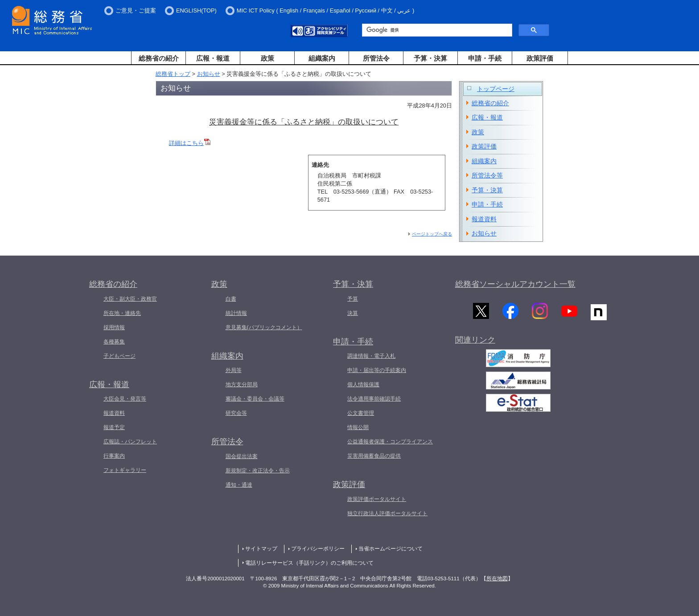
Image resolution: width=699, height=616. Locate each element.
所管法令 (376, 58)
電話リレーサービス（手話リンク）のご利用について (309, 563)
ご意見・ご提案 (136, 10)
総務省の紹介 (159, 58)
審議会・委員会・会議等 (255, 399)
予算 (353, 299)
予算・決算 (430, 58)
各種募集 (114, 342)
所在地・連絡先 (122, 313)
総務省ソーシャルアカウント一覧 (515, 284)
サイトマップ (261, 549)
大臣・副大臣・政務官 (130, 299)
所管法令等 (487, 175)
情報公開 (358, 427)
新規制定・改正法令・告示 (258, 471)
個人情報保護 (363, 384)
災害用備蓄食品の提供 (374, 456)
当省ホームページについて (391, 549)
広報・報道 (213, 58)
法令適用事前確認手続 (374, 399)
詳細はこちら (190, 143)
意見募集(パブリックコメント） (264, 327)
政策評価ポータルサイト (377, 499)
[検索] (436, 30)
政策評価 (540, 58)
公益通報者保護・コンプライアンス (390, 442)
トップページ (496, 89)
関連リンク (475, 341)
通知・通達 (239, 485)
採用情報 (114, 327)
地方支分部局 (242, 384)
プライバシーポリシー (318, 549)
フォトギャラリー (125, 470)
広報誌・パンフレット (130, 442)
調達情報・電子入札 (371, 356)
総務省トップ (173, 74)
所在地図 (497, 579)
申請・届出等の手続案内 (377, 370)
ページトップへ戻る (432, 234)
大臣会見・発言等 (125, 399)
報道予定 (114, 427)
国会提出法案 (242, 456)
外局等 (234, 370)
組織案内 (322, 58)
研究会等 (236, 413)
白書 (231, 299)
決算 (353, 313)
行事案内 (114, 456)
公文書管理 (361, 413)
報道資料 (484, 219)
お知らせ (209, 74)
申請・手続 (485, 58)
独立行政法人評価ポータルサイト (387, 513)
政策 (267, 58)
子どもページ (119, 356)
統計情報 (236, 313)
